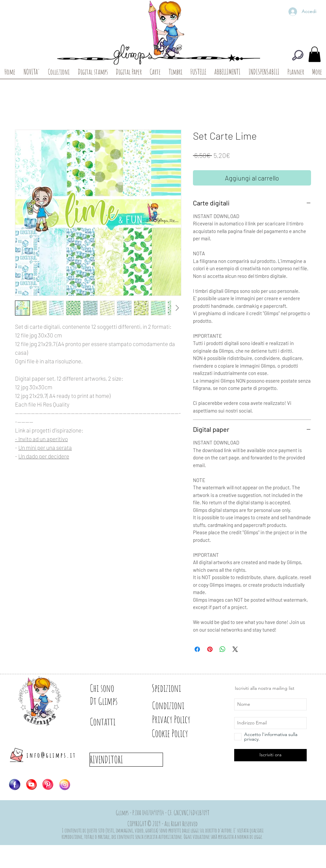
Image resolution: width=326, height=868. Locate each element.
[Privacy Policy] (183, 719)
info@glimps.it (51, 755)
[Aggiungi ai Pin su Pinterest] (210, 649)
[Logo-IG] (65, 785)
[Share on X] (235, 649)
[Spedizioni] (175, 688)
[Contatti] (113, 722)
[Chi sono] (113, 688)
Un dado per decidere (44, 456)
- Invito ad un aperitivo (41, 439)
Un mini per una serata (45, 447)
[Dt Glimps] (113, 701)
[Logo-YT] (31, 785)
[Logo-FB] (15, 785)
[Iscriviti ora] (270, 755)
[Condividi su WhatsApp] (223, 649)
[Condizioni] (175, 705)
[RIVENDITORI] (126, 760)
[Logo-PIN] (48, 785)
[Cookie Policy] (181, 733)
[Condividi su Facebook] (197, 649)
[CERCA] (298, 55)
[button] (315, 54)
